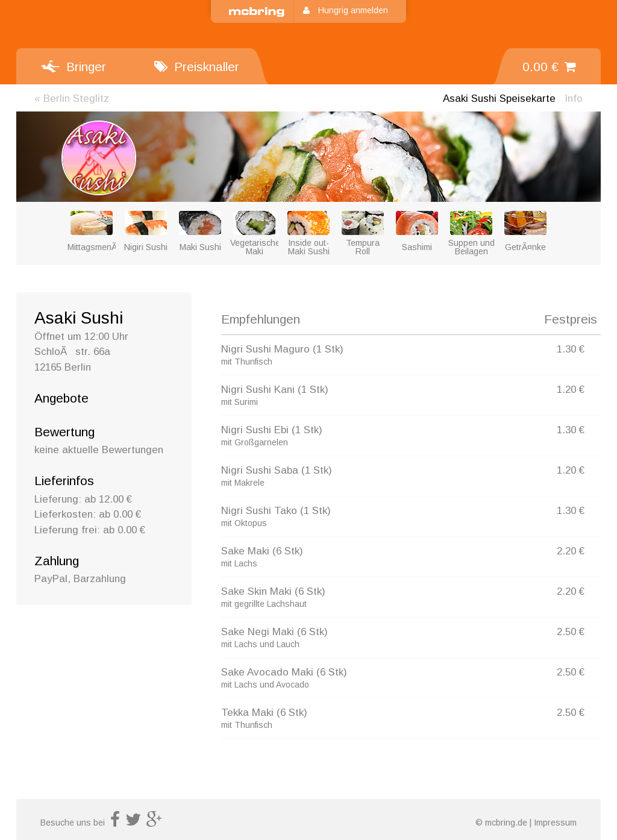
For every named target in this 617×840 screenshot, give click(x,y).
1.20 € (571, 390)
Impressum (555, 823)
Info (574, 99)
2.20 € (571, 551)
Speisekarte (499, 99)
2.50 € (571, 632)
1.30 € (571, 349)
